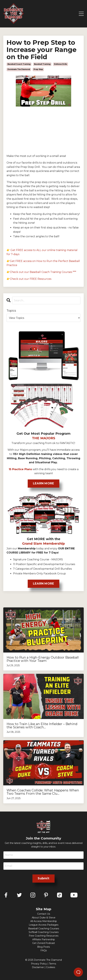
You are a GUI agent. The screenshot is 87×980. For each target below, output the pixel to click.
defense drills (61, 64)
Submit (43, 878)
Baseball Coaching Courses (44, 929)
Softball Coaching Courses (44, 932)
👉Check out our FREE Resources (29, 279)
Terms (53, 964)
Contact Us (44, 914)
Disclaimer (38, 967)
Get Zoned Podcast (44, 943)
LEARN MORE (44, 483)
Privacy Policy (39, 964)
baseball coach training (19, 64)
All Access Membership (44, 921)
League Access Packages (44, 925)
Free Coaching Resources (44, 936)
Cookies (51, 967)
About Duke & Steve (44, 918)
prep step (38, 69)
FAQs (44, 950)
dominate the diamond (19, 69)
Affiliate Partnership (44, 939)
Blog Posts (43, 947)
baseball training (42, 64)
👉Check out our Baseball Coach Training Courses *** (41, 272)
